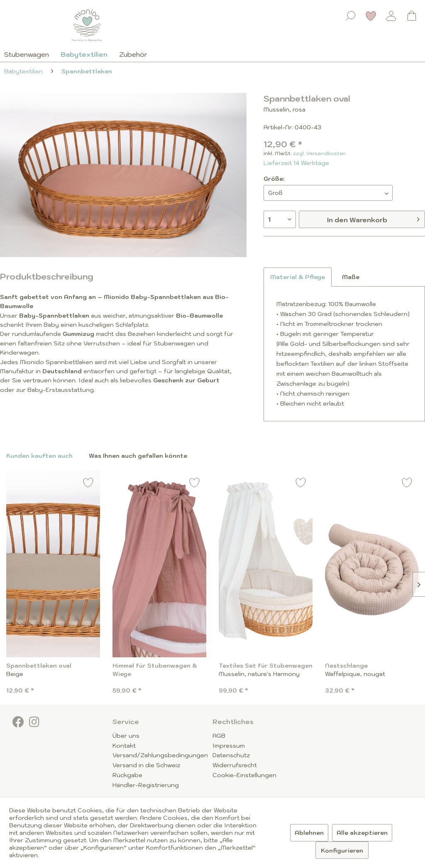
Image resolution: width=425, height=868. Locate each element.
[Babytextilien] (84, 54)
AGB (219, 736)
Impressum (229, 746)
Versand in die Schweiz (146, 765)
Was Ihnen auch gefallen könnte (138, 456)
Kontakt (124, 746)
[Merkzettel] (371, 16)
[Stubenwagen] (29, 54)
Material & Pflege (298, 277)
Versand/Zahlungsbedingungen (160, 755)
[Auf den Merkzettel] (88, 484)
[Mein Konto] (391, 16)
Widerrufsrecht (235, 765)
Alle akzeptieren (362, 833)
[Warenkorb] (412, 16)
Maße (351, 277)
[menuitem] (351, 14)
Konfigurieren (342, 851)
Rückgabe (127, 775)
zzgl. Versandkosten (319, 153)
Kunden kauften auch (39, 456)
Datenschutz (231, 755)
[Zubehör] (133, 54)
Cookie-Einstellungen (244, 775)
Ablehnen (309, 833)
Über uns (126, 736)
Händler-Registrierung (146, 785)
